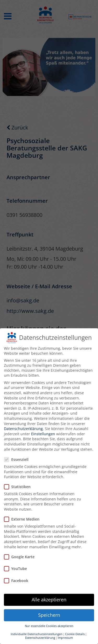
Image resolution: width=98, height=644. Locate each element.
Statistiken (19, 487)
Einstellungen (43, 434)
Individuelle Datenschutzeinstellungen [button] (37, 634)
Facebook (18, 581)
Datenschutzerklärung (23, 429)
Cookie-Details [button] (75, 634)
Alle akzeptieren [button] (49, 600)
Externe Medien (23, 519)
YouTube (17, 569)
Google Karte (21, 557)
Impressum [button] (65, 638)
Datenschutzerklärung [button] (40, 638)
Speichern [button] (49, 615)
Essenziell (18, 459)
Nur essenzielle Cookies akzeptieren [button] (49, 626)
